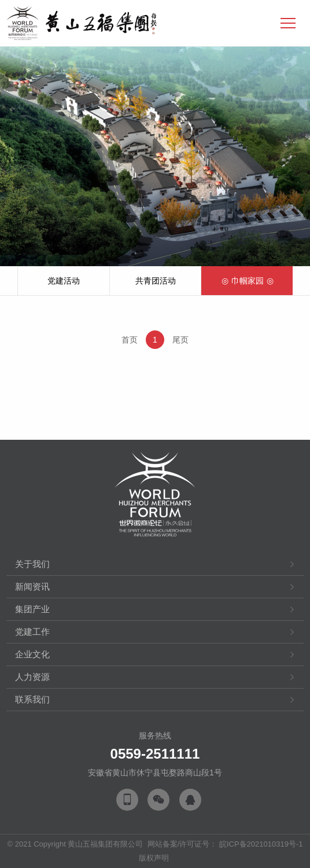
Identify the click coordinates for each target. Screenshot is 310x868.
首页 (130, 340)
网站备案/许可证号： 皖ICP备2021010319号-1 (225, 844)
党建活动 (64, 281)
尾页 (180, 340)
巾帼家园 (248, 281)
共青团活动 (156, 281)
